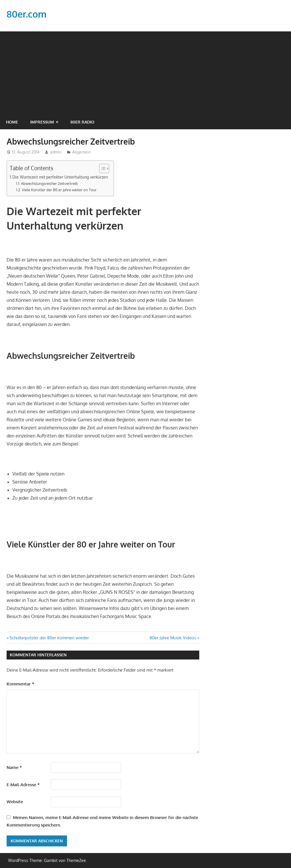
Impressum (42, 122)
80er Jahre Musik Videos (173, 638)
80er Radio (82, 122)
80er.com (27, 14)
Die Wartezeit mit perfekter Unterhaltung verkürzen (60, 177)
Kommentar (20, 684)
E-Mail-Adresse (23, 785)
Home (12, 122)
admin (56, 152)
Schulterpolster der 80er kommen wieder (49, 638)
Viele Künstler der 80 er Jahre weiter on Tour (59, 190)
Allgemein (82, 152)
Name (14, 767)
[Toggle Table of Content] (101, 168)
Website (15, 802)
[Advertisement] (145, 72)
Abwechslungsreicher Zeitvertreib (49, 183)
